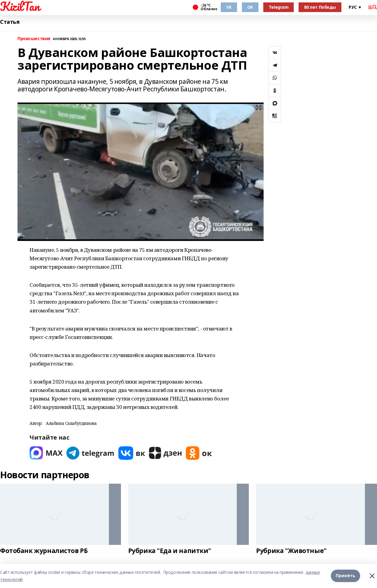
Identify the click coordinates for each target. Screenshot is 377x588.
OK (250, 7)
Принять (345, 576)
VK (229, 7)
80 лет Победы (320, 7)
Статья (10, 22)
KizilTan (20, 6)
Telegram (279, 7)
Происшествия (34, 39)
